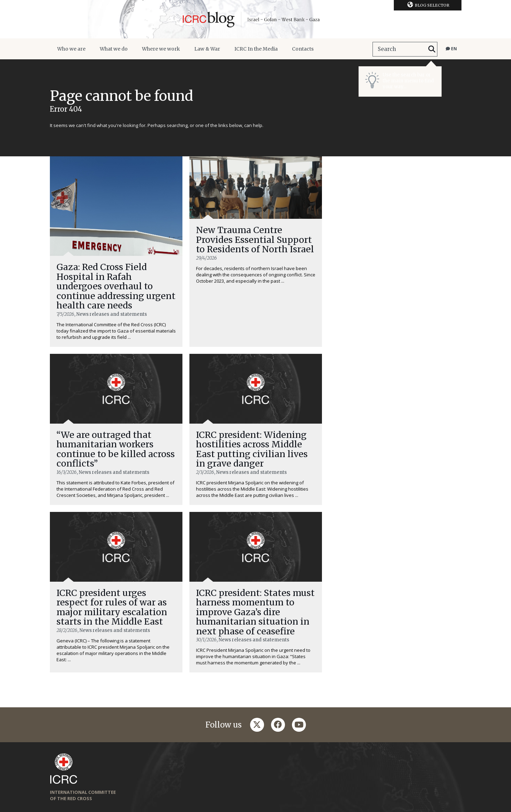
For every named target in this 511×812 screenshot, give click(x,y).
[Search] (432, 49)
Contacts (303, 49)
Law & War (207, 49)
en (451, 49)
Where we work (161, 49)
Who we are (71, 49)
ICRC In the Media (256, 49)
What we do (114, 49)
